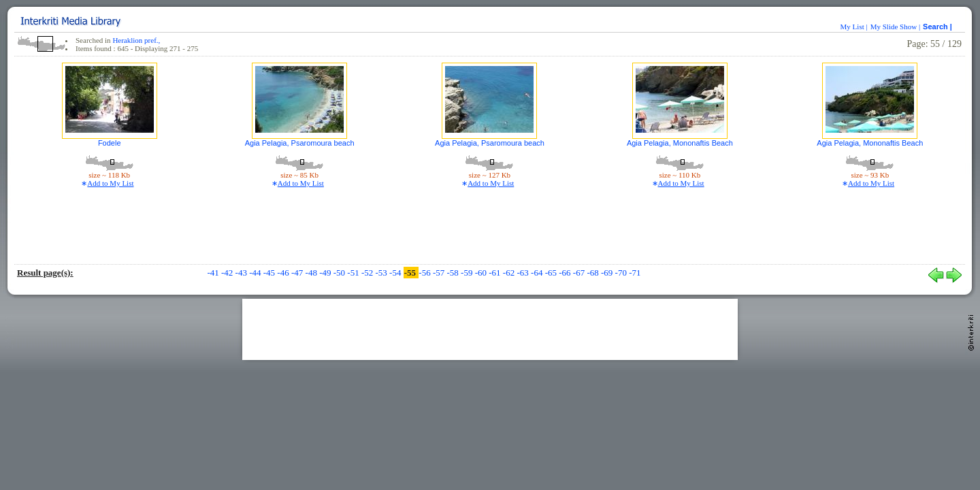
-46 (284, 273)
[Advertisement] (490, 329)
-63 (524, 273)
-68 (594, 273)
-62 (510, 273)
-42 (228, 273)
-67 (580, 273)
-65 (552, 273)
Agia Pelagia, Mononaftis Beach (680, 143)
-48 (313, 273)
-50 (341, 273)
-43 (243, 273)
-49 (326, 273)
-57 (440, 273)
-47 (298, 273)
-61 (496, 273)
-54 (396, 273)
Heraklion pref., (136, 40)
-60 (482, 273)
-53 (383, 273)
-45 (271, 273)
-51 (354, 273)
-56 (426, 273)
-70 (622, 273)
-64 (538, 273)
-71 (635, 273)
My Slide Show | (895, 27)
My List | (854, 27)
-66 (566, 273)
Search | (938, 27)
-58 (454, 273)
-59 (468, 273)
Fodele (110, 143)
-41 (214, 273)
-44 (256, 273)
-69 (608, 273)
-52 (369, 273)
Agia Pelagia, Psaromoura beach (300, 143)
